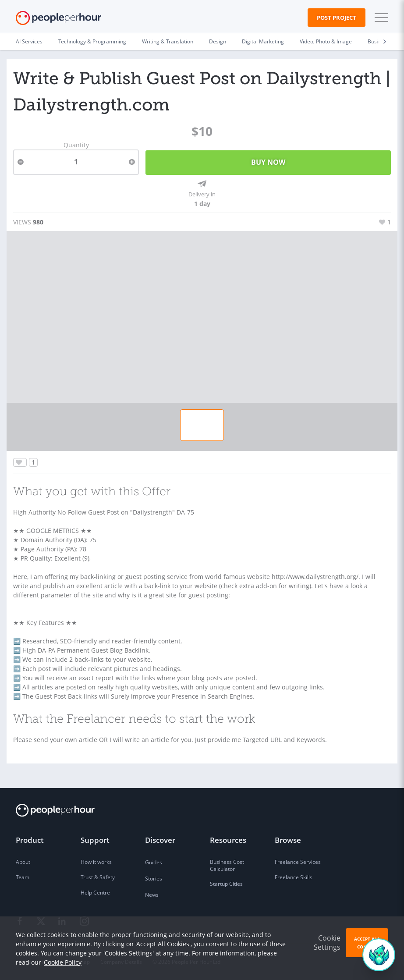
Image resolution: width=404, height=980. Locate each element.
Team (23, 877)
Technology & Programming (92, 41)
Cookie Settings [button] (327, 943)
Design (218, 41)
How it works (96, 862)
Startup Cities (226, 884)
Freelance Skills (294, 877)
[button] (379, 18)
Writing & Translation (168, 41)
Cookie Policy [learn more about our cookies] (63, 962)
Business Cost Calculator (227, 865)
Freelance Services (298, 862)
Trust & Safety (98, 877)
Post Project (337, 18)
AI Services (29, 41)
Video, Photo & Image (326, 41)
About (23, 862)
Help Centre (95, 893)
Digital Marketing (263, 41)
